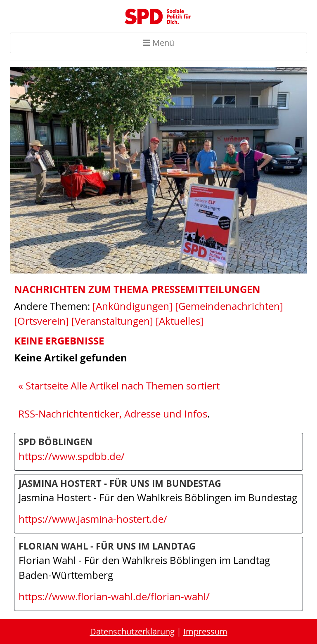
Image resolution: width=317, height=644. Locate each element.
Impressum (205, 631)
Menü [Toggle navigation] (158, 43)
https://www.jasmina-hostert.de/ (93, 519)
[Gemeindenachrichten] (229, 306)
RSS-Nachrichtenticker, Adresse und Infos (113, 414)
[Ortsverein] (41, 321)
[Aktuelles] (180, 321)
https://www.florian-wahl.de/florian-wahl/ (114, 597)
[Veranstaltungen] (112, 321)
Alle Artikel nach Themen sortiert (145, 386)
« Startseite (43, 386)
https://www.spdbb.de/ (72, 456)
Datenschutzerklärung (132, 631)
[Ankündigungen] (132, 306)
